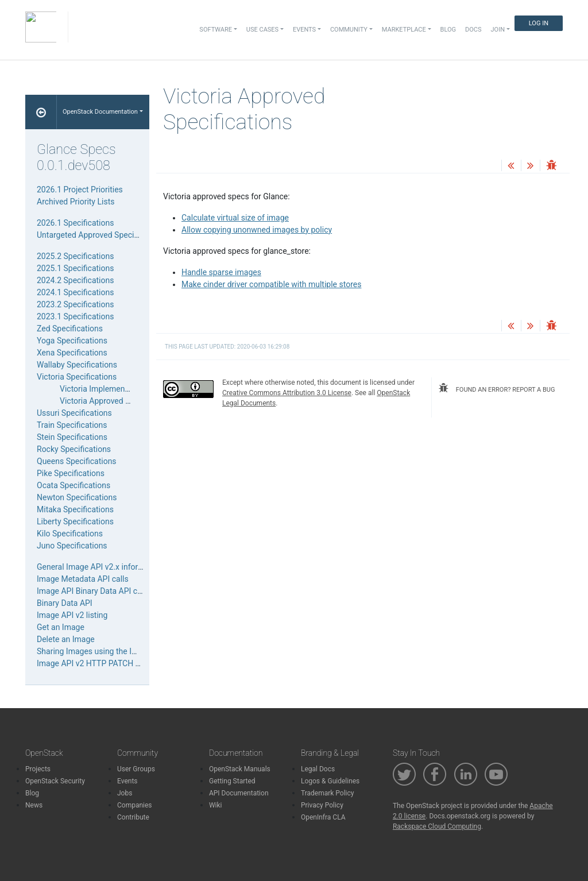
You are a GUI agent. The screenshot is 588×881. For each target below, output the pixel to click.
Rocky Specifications (74, 449)
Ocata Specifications (73, 485)
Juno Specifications (72, 546)
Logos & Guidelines (330, 781)
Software (216, 30)
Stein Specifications (72, 437)
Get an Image (61, 627)
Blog (448, 30)
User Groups (136, 769)
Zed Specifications (70, 329)
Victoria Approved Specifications (118, 401)
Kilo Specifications (70, 534)
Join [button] (498, 30)
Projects (38, 769)
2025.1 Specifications (75, 268)
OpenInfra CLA (323, 817)
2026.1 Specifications (75, 223)
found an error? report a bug (497, 388)
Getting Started (232, 781)
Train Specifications (72, 425)
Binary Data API (65, 603)
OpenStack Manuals (240, 769)
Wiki (216, 805)
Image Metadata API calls (83, 579)
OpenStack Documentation (100, 112)
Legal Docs (318, 769)
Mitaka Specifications (75, 509)
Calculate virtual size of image (235, 218)
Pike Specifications (71, 473)
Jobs (125, 793)
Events (127, 781)
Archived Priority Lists (76, 202)
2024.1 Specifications (75, 292)
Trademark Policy (328, 793)
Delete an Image (66, 639)
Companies (135, 805)
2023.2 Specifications (75, 304)
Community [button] (349, 30)
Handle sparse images (221, 272)
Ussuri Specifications (74, 413)
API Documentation (239, 793)
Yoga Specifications (72, 341)
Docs (473, 30)
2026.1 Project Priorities (80, 190)
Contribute (133, 817)
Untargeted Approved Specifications (101, 235)
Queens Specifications (77, 461)
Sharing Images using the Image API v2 (107, 651)
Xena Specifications (72, 353)
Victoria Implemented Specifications (124, 389)
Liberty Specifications (75, 521)
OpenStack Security (55, 781)
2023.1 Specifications (75, 316)
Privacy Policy (322, 805)
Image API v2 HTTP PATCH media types (108, 663)
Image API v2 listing (72, 615)
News (34, 805)
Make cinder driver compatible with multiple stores (271, 284)
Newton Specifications (77, 497)
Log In (539, 23)
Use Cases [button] (262, 30)
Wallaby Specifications (77, 365)
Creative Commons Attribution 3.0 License (287, 393)
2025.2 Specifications (75, 256)
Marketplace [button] (404, 30)
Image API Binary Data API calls (93, 591)
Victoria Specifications (77, 377)
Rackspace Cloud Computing (437, 826)
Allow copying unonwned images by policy (257, 230)
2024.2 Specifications (75, 280)
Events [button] (304, 30)
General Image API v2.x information (100, 567)
